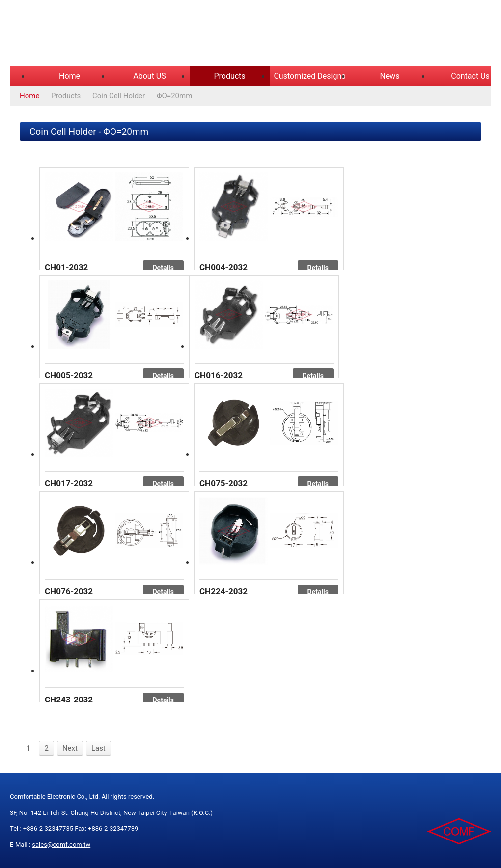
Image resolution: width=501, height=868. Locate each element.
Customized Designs (309, 76)
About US (149, 76)
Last (98, 748)
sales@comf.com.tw (61, 845)
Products (229, 76)
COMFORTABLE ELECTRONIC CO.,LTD (133, 34)
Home (70, 76)
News (390, 76)
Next (70, 748)
